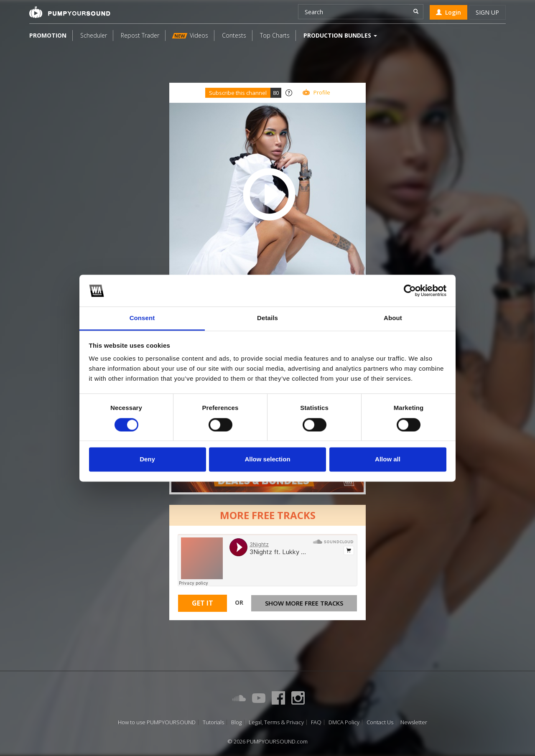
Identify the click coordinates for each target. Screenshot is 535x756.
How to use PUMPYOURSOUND (157, 722)
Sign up (487, 12)
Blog (236, 722)
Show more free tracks (304, 603)
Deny (147, 459)
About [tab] (393, 318)
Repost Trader (140, 35)
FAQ (316, 722)
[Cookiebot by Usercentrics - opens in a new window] (410, 290)
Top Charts (275, 35)
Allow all (388, 459)
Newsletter (414, 722)
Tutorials (213, 722)
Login (448, 12)
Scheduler (94, 35)
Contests (234, 35)
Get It (203, 603)
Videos (190, 35)
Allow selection (267, 459)
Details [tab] (267, 318)
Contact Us (380, 722)
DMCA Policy (344, 722)
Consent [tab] (142, 318)
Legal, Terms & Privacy (276, 722)
